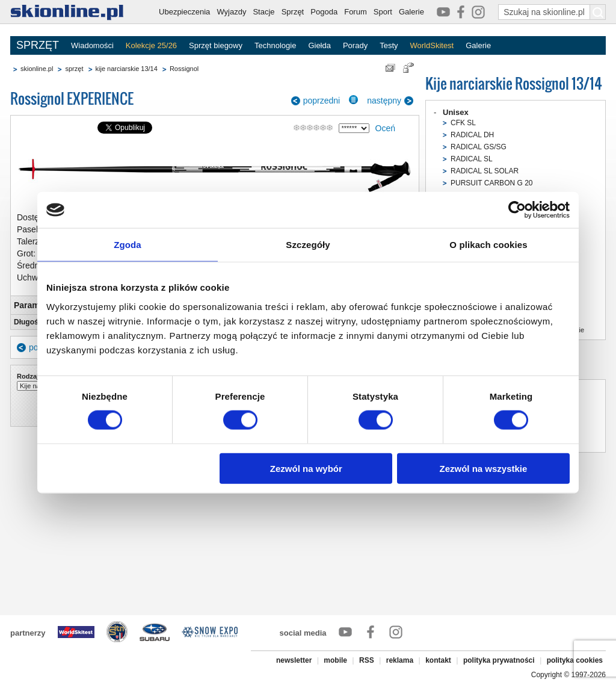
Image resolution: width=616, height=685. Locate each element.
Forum (356, 12)
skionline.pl (37, 69)
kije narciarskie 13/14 (127, 69)
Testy (389, 45)
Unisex (456, 112)
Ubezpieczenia (184, 12)
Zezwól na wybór (306, 468)
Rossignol (184, 69)
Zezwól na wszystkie (484, 468)
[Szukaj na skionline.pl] (598, 12)
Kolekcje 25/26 (151, 45)
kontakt (438, 660)
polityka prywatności (499, 660)
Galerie (411, 12)
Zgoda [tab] (128, 245)
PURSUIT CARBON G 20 (491, 183)
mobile (335, 660)
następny (384, 101)
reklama (400, 660)
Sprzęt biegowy (216, 45)
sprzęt (74, 69)
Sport (383, 12)
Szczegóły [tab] (308, 245)
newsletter (294, 660)
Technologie (275, 45)
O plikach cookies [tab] (488, 245)
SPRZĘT (38, 45)
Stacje (263, 12)
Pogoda (324, 12)
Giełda (319, 45)
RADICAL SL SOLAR (485, 171)
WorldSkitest (432, 45)
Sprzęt (293, 12)
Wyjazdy (231, 12)
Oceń (385, 128)
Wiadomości (92, 45)
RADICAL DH (472, 135)
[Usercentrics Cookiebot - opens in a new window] (517, 210)
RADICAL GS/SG (479, 147)
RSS (367, 660)
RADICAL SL (472, 159)
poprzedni (322, 101)
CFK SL (463, 123)
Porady (355, 45)
